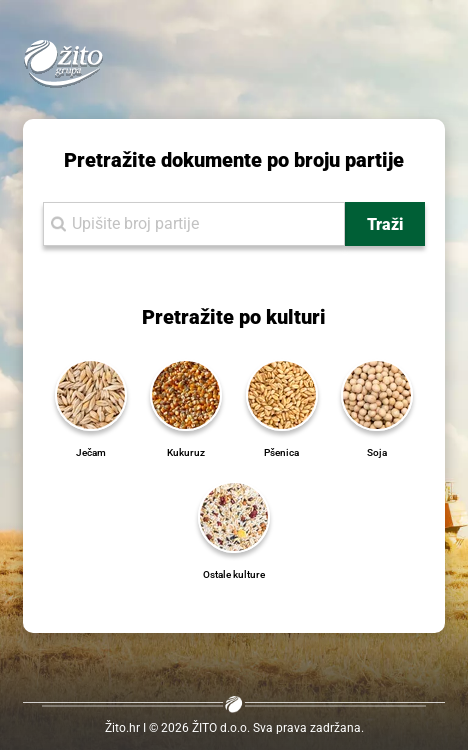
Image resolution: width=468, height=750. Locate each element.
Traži (385, 224)
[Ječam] (91, 393)
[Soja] (377, 393)
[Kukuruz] (186, 393)
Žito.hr (122, 728)
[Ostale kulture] (234, 515)
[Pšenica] (282, 393)
